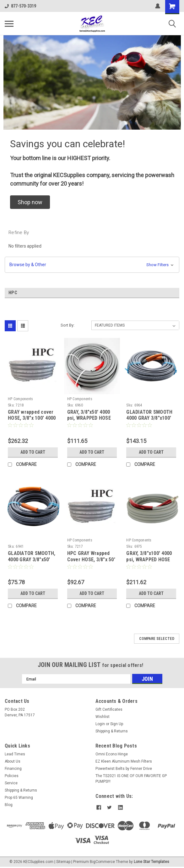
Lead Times (15, 754)
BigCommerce (102, 862)
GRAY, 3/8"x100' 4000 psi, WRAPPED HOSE (149, 556)
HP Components (20, 399)
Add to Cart (33, 452)
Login (100, 724)
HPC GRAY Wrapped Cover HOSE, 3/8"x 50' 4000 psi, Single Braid (91, 560)
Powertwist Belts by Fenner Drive (124, 769)
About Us (13, 761)
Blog (9, 805)
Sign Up (117, 724)
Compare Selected (157, 639)
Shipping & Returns (112, 731)
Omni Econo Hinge (112, 754)
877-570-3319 (20, 6)
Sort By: (68, 325)
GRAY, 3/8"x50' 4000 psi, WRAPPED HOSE (89, 415)
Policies (12, 776)
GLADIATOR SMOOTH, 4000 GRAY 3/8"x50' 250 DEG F (32, 560)
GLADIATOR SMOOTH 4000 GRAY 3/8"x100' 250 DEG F (149, 418)
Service (11, 783)
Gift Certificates (109, 709)
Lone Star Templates (152, 862)
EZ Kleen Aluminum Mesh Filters (124, 761)
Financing (13, 769)
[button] (30, 202)
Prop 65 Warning (19, 798)
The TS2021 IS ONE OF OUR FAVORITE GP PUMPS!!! (131, 779)
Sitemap (63, 862)
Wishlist (103, 717)
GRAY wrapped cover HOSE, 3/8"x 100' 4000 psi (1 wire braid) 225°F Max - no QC (32, 421)
